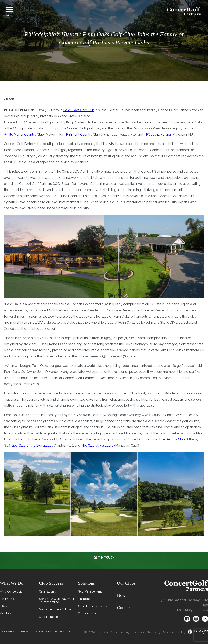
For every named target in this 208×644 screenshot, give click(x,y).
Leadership (7, 632)
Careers (23, 632)
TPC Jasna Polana (157, 134)
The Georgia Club (172, 439)
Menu (10, 12)
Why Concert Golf (12, 591)
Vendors (6, 613)
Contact (124, 607)
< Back (9, 99)
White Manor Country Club (24, 134)
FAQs (3, 606)
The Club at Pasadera (97, 445)
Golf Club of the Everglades (32, 445)
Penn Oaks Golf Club (79, 110)
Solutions (86, 583)
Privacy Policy (64, 632)
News (122, 595)
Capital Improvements (92, 606)
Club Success (51, 583)
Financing (84, 599)
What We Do (12, 583)
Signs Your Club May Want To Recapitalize (56, 600)
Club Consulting (89, 613)
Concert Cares (42, 632)
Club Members (49, 617)
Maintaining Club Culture (55, 609)
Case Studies (47, 591)
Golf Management (90, 591)
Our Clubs (126, 583)
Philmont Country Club (83, 134)
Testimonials (8, 599)
